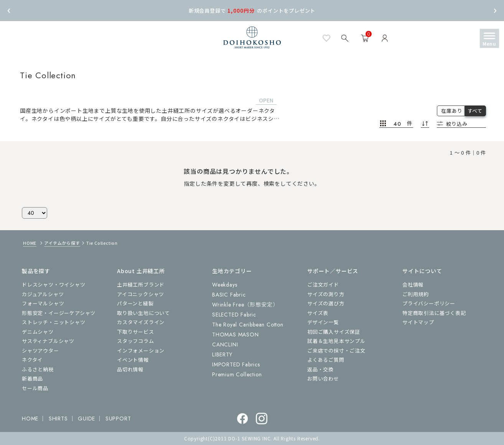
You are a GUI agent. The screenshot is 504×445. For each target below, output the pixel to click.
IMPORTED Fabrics (236, 364)
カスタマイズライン (141, 322)
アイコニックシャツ (141, 294)
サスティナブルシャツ (48, 341)
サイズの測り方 (326, 294)
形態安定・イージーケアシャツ (59, 313)
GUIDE (86, 419)
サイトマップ (418, 322)
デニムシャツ (38, 332)
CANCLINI (225, 344)
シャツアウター (40, 350)
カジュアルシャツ (43, 294)
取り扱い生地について (143, 313)
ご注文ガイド (323, 284)
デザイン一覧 (323, 322)
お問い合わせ (323, 378)
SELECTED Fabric (234, 315)
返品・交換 (320, 369)
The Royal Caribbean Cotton (248, 325)
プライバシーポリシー (429, 303)
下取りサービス (136, 332)
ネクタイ (32, 360)
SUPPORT (118, 419)
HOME (30, 243)
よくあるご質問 (326, 360)
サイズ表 (318, 313)
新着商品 (32, 378)
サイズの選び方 (326, 303)
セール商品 (35, 388)
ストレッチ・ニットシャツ (54, 322)
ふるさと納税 (38, 369)
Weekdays (225, 285)
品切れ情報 (130, 369)
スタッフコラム (136, 341)
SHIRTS (58, 419)
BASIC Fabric (229, 295)
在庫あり (452, 111)
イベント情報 (133, 360)
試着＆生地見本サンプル (336, 341)
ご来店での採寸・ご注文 (336, 350)
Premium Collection (237, 374)
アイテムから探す (62, 243)
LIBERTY (222, 354)
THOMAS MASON (236, 335)
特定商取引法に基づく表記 (434, 313)
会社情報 (413, 284)
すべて (475, 111)
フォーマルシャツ (43, 303)
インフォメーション (141, 350)
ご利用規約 (416, 294)
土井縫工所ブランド (141, 284)
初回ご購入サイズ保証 (334, 332)
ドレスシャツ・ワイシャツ (54, 284)
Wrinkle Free (245, 305)
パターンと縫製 (135, 303)
